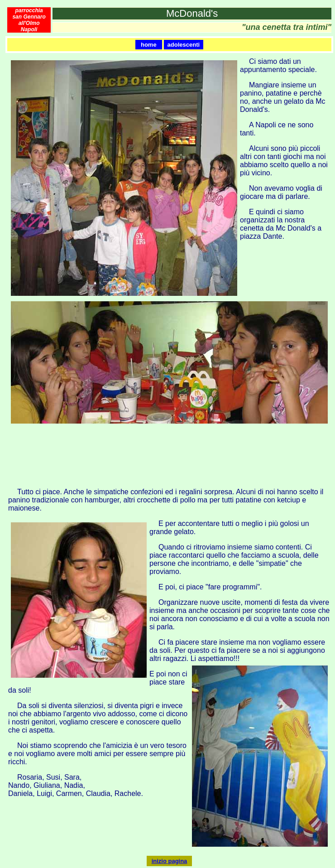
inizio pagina (170, 861)
